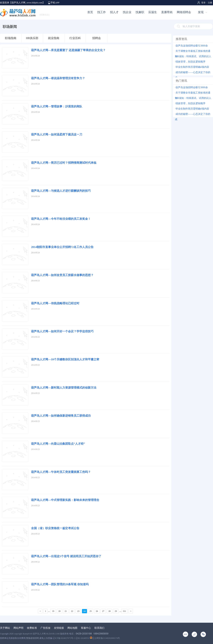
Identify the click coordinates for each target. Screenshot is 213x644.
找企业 (127, 12)
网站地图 (72, 628)
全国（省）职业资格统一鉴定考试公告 (55, 528)
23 (78, 611)
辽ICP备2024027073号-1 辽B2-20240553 (71, 638)
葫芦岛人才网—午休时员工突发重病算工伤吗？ (61, 472)
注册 (210, 3)
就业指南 (54, 38)
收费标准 (32, 628)
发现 (201, 12)
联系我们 (99, 628)
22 (72, 611)
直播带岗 (167, 12)
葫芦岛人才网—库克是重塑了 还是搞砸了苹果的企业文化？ (68, 50)
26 (97, 611)
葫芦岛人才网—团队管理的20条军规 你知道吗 (60, 584)
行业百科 (75, 38)
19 (53, 611)
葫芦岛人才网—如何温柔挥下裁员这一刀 (57, 134)
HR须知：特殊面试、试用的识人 (193, 56)
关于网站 (5, 628)
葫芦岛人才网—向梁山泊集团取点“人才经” (58, 444)
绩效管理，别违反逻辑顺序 (190, 62)
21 (66, 611)
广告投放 (45, 628)
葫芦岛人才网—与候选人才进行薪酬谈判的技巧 (61, 191)
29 (116, 611)
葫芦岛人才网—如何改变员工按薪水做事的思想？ (62, 275)
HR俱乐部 (32, 38)
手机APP (55, 3)
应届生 (153, 12)
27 (103, 611)
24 (84, 611)
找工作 (102, 12)
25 (91, 611)
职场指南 (11, 38)
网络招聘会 (184, 12)
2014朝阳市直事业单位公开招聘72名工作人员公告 (62, 247)
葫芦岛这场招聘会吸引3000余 (192, 46)
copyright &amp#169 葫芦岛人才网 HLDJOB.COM (37, 634)
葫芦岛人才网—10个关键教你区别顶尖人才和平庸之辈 (65, 359)
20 (59, 611)
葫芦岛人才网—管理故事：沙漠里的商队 (57, 106)
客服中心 (86, 628)
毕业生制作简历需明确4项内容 (192, 67)
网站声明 (18, 628)
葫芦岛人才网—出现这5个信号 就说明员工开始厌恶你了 (66, 556)
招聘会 (97, 38)
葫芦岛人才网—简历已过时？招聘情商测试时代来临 (64, 163)
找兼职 (140, 12)
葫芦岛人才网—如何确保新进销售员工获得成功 (61, 416)
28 (110, 611)
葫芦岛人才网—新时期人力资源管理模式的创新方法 (64, 388)
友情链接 (59, 628)
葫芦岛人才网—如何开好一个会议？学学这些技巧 (62, 331)
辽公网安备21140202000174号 (105, 638)
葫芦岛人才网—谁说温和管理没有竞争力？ (58, 78)
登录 (203, 3)
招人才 (114, 12)
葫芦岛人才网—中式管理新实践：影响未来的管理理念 (65, 500)
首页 (90, 12)
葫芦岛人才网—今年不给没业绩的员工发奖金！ (61, 219)
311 (124, 611)
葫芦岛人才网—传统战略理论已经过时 (55, 303)
